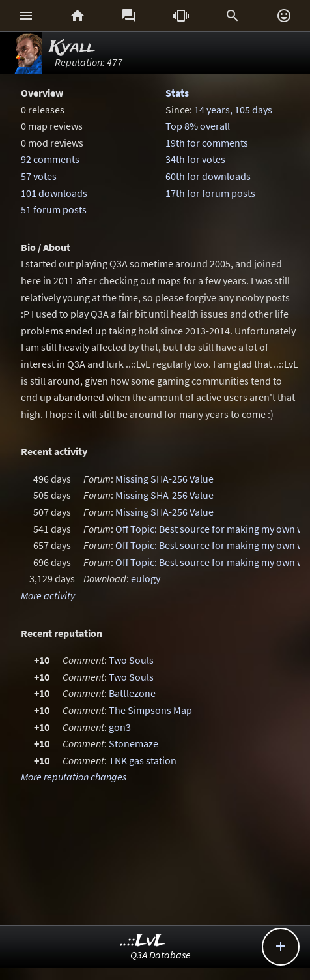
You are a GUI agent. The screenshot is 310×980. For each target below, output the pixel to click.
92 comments (50, 159)
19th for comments (207, 143)
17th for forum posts (210, 193)
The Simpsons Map (150, 710)
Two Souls (131, 660)
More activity (48, 595)
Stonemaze (134, 743)
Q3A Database (161, 955)
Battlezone (132, 693)
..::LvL (143, 941)
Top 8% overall (198, 126)
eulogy (146, 578)
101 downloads (54, 193)
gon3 (120, 727)
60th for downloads (208, 176)
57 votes (39, 176)
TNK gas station (143, 760)
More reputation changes (74, 777)
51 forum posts (54, 209)
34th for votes (195, 159)
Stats (177, 93)
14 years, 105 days (233, 110)
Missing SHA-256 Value (164, 479)
